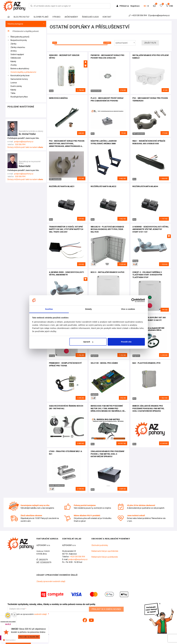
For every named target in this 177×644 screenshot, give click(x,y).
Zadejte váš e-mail (17, 609)
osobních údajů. (41, 614)
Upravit (88, 342)
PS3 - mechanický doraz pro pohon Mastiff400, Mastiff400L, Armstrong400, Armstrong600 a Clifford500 (67, 144)
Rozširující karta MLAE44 (145, 186)
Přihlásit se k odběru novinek (106, 609)
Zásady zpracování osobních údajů (51, 581)
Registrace (135, 6)
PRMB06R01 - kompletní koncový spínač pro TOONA (65, 364)
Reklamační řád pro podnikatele (105, 557)
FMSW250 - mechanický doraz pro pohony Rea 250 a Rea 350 (107, 57)
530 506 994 (20, 144)
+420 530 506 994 (138, 15)
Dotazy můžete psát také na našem (25, 147)
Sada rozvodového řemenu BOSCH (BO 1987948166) (66, 407)
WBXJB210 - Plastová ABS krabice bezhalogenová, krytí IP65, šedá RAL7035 (107, 229)
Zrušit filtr (150, 43)
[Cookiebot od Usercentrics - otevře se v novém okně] (133, 300)
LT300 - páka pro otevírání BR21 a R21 (66, 453)
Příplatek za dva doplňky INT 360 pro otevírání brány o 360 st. (149, 319)
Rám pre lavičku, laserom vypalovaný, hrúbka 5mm (104, 142)
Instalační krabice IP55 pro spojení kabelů (151, 57)
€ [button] (148, 6)
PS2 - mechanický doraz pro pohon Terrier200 (150, 99)
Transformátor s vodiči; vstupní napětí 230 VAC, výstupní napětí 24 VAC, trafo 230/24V (66, 229)
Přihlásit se (123, 6)
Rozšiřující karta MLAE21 (62, 186)
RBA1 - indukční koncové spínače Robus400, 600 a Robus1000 (149, 142)
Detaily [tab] (89, 309)
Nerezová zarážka (58, 98)
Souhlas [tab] (49, 309)
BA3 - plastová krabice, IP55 (146, 363)
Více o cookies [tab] (128, 309)
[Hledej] (31, 6)
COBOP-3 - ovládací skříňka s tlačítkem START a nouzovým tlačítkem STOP (147, 275)
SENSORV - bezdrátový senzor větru (64, 57)
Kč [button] (145, 6)
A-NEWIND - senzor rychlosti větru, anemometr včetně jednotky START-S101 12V (151, 229)
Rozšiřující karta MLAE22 (103, 186)
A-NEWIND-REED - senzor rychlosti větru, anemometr (66, 273)
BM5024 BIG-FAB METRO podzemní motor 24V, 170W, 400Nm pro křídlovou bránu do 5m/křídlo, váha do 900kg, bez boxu (109, 409)
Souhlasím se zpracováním (27, 614)
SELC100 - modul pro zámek (104, 363)
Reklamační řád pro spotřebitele (105, 551)
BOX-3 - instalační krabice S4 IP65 (107, 272)
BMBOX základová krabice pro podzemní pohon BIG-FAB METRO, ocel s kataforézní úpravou (148, 408)
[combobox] (125, 43)
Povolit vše (126, 342)
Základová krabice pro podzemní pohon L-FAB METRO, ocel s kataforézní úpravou (107, 454)
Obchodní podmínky (100, 545)
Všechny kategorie (26, 24)
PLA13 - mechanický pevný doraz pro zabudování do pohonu (107, 99)
